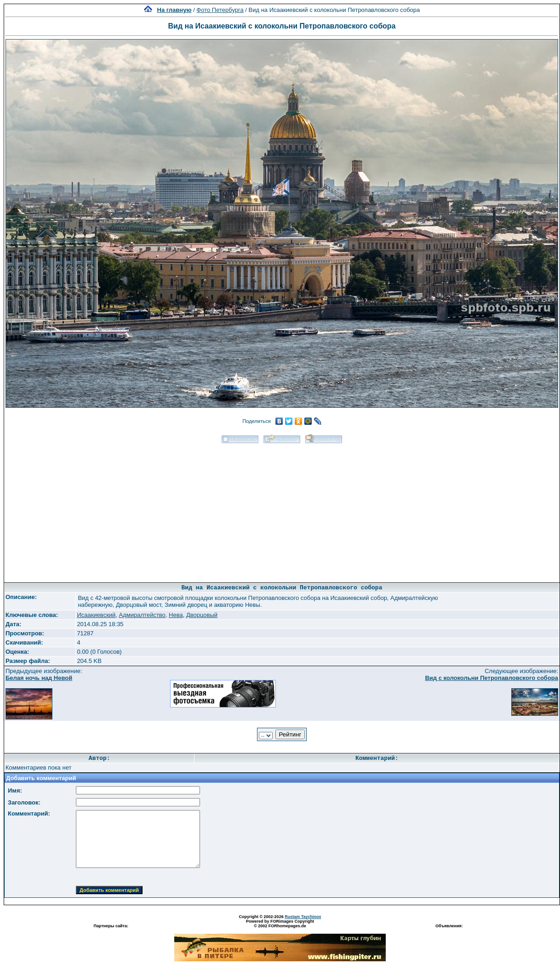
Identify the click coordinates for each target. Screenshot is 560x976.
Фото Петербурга (220, 10)
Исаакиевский (96, 615)
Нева (176, 615)
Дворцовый (202, 615)
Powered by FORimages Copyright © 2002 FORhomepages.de (280, 924)
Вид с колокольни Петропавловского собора (491, 678)
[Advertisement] (282, 510)
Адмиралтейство (142, 615)
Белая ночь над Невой (39, 678)
